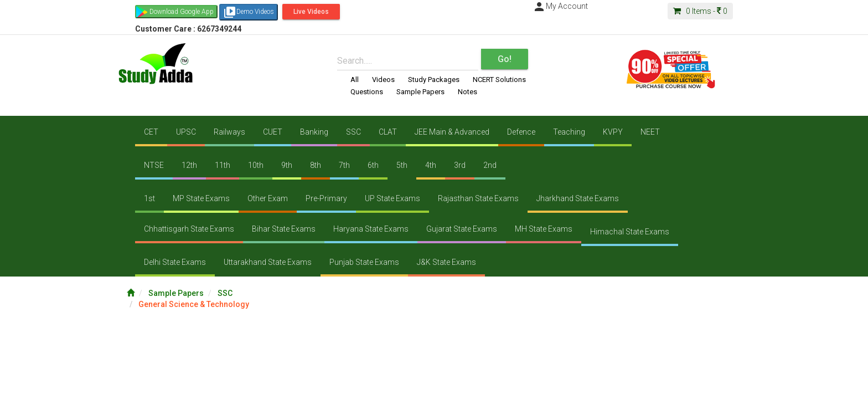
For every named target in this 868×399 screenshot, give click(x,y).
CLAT (388, 132)
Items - (700, 11)
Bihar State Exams (284, 229)
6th (373, 165)
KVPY (613, 132)
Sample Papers (420, 92)
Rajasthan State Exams (478, 198)
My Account (560, 6)
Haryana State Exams (371, 229)
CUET (273, 132)
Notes (467, 92)
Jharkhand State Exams (578, 198)
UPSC (186, 132)
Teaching (569, 132)
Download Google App (182, 12)
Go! (505, 59)
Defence (521, 132)
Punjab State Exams (364, 262)
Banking (314, 132)
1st (149, 198)
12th (189, 165)
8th (316, 165)
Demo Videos (249, 12)
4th (431, 165)
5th (402, 165)
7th (344, 165)
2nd (490, 165)
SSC (353, 132)
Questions (367, 92)
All (355, 80)
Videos (383, 80)
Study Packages (434, 80)
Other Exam (268, 198)
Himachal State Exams (630, 232)
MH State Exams (544, 229)
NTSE (154, 165)
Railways (229, 132)
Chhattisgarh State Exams (189, 229)
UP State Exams (392, 198)
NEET (650, 132)
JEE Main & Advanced (452, 132)
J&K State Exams (446, 262)
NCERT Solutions (499, 80)
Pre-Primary (326, 198)
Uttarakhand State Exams (268, 262)
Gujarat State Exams (462, 229)
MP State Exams (201, 198)
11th (223, 165)
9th (287, 165)
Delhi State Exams (175, 262)
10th (256, 165)
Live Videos (311, 12)
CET (151, 132)
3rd (460, 165)
